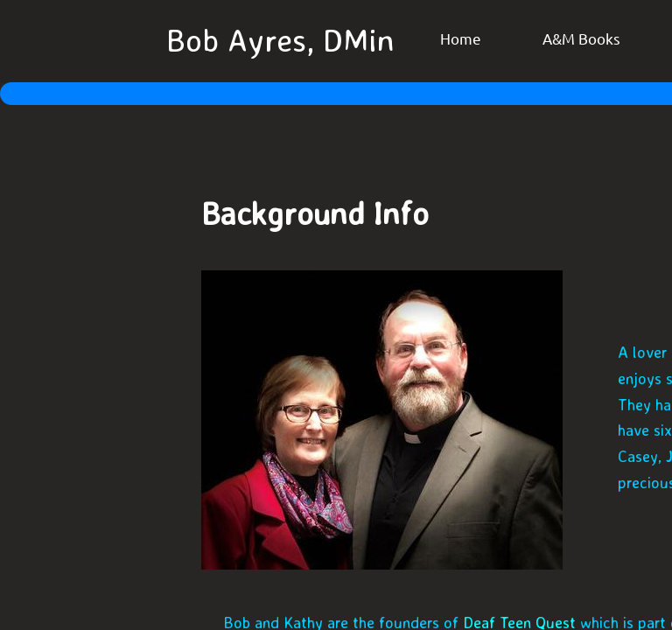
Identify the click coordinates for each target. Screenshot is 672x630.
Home (461, 38)
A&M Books (581, 38)
